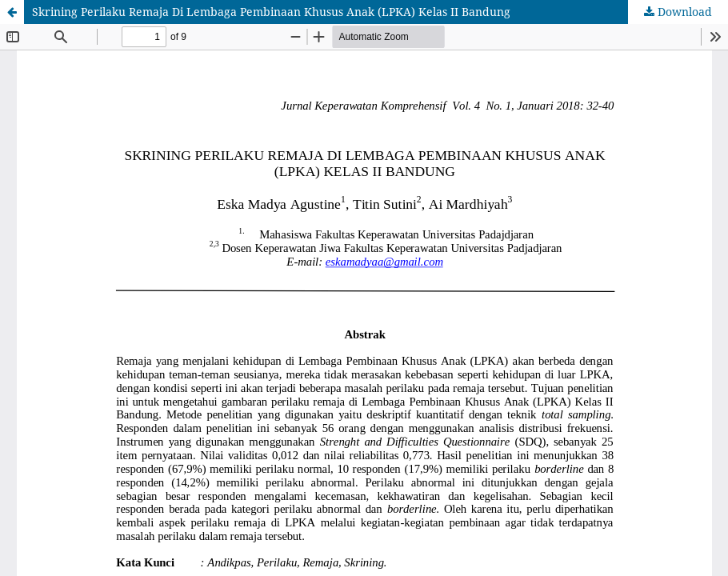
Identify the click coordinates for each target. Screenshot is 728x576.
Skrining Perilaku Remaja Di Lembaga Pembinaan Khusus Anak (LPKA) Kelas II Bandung (271, 12)
